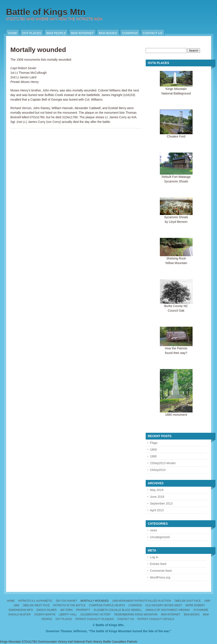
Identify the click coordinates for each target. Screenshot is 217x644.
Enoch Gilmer (47, 610)
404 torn (66, 610)
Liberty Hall (68, 615)
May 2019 (157, 490)
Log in (154, 557)
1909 (153, 450)
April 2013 (157, 510)
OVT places (32, 33)
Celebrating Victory (96, 615)
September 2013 (161, 503)
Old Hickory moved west (164, 605)
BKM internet (82, 33)
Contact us (153, 33)
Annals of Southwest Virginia (168, 610)
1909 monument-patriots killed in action (142, 601)
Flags (154, 443)
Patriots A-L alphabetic (35, 601)
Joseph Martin (45, 615)
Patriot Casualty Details (156, 619)
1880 (153, 456)
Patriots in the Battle (69, 605)
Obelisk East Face (188, 601)
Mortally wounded (38, 50)
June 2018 (157, 497)
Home (13, 33)
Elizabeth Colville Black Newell (118, 610)
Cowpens (130, 33)
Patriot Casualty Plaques (95, 619)
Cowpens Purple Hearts (107, 605)
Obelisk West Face (36, 605)
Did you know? (66, 601)
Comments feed (161, 571)
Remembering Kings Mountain (136, 615)
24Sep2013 (158, 470)
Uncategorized (160, 537)
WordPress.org (160, 577)
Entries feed (158, 564)
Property (83, 610)
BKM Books (108, 33)
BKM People (56, 33)
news (154, 530)
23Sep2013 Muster (163, 463)
